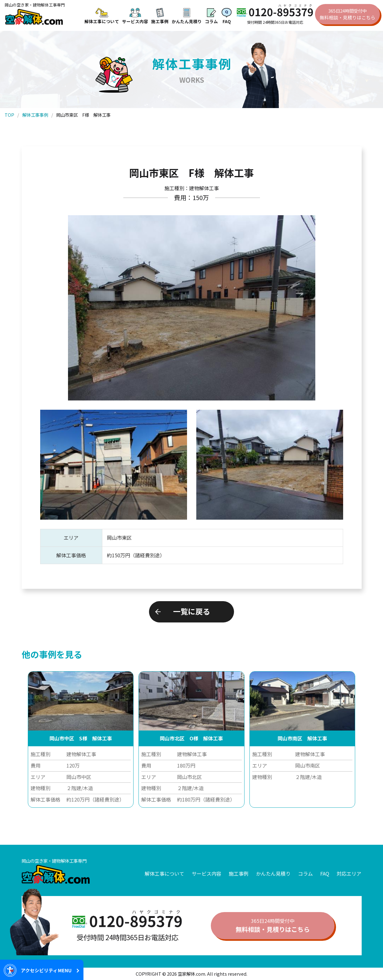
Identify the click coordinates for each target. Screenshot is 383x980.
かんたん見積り (273, 873)
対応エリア (349, 873)
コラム (305, 873)
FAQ (325, 873)
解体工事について (164, 873)
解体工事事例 (35, 115)
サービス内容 (206, 873)
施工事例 (239, 873)
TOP (9, 115)
